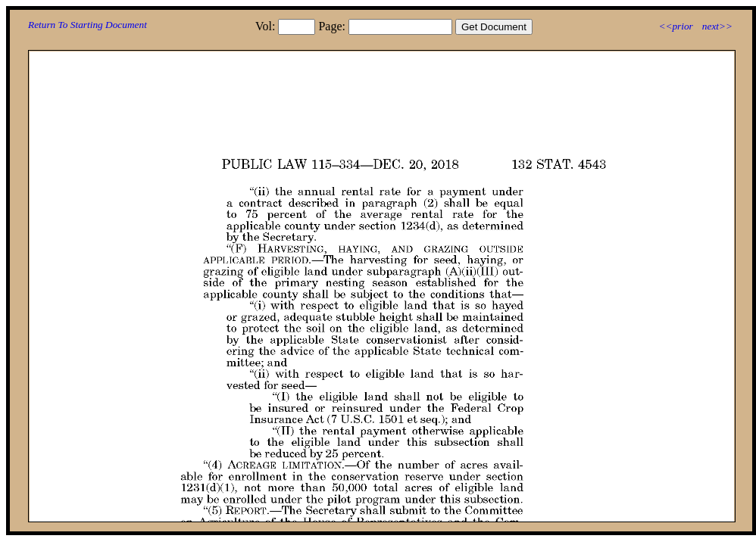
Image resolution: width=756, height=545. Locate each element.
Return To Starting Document (87, 25)
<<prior (675, 26)
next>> (717, 26)
